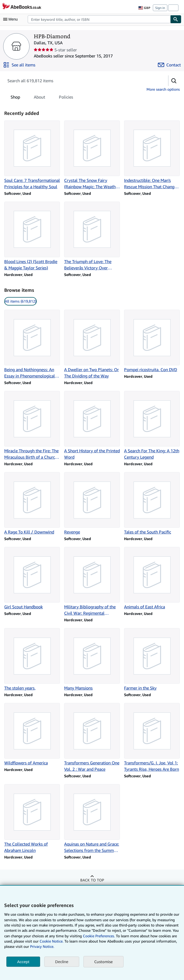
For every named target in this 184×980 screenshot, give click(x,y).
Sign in (160, 8)
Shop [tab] (15, 98)
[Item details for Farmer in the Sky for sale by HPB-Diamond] (152, 660)
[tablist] (42, 97)
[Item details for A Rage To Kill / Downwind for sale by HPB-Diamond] (32, 504)
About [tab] (39, 98)
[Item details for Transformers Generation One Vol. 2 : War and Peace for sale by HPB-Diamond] (92, 738)
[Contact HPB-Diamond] (169, 65)
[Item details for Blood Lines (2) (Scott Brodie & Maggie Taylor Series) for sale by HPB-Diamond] (32, 236)
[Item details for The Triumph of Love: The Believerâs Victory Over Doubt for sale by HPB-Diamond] (92, 236)
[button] (174, 81)
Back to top (92, 880)
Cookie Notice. (51, 941)
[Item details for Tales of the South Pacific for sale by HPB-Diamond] (152, 504)
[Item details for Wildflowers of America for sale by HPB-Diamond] (32, 734)
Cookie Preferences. (99, 936)
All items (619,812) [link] (20, 301)
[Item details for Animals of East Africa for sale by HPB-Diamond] (152, 578)
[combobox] (99, 19)
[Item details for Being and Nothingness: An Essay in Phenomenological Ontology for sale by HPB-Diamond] (32, 344)
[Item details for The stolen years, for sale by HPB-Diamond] (32, 660)
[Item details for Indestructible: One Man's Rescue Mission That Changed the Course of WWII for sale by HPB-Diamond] (152, 155)
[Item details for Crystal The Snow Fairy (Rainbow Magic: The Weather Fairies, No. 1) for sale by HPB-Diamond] (92, 155)
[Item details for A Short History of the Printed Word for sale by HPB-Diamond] (92, 426)
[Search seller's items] (81, 81)
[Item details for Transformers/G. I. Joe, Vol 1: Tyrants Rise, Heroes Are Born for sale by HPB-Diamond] (152, 738)
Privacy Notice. (42, 946)
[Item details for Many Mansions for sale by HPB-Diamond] (92, 660)
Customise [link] (103, 962)
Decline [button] (62, 962)
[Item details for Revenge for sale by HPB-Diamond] (92, 504)
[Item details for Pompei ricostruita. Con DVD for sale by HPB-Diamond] (152, 341)
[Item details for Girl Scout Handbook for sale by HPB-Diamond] (32, 578)
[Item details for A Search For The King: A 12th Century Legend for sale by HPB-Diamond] (152, 426)
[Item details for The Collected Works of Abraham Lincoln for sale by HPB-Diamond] (32, 819)
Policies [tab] (66, 98)
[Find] (176, 19)
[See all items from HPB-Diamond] (19, 65)
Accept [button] (23, 962)
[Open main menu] (12, 19)
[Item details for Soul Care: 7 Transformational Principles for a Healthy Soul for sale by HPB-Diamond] (32, 155)
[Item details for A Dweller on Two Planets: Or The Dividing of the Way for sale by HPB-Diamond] (92, 344)
